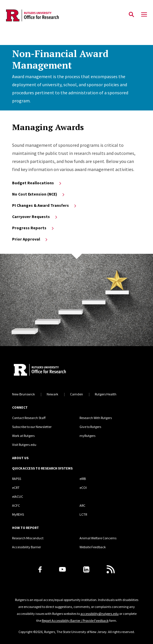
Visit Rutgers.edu (24, 445)
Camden (76, 394)
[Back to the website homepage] (32, 15)
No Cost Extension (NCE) (39, 194)
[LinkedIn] (86, 569)
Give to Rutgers (90, 427)
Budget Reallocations (37, 183)
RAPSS (17, 479)
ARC (82, 505)
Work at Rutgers (23, 436)
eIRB (83, 479)
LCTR (83, 514)
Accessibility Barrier (27, 547)
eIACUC (18, 496)
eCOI (83, 488)
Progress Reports (33, 228)
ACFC (16, 505)
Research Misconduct (28, 538)
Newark (52, 394)
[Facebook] (40, 569)
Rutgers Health (106, 394)
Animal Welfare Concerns (98, 538)
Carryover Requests (35, 217)
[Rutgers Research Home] (58, 370)
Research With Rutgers (96, 418)
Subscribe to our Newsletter (32, 427)
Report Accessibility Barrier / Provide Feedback (75, 620)
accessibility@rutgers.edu (100, 614)
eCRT (16, 488)
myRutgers (87, 436)
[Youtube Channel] (62, 569)
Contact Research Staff (29, 418)
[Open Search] (131, 15)
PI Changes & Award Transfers (45, 205)
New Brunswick (23, 394)
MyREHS (18, 514)
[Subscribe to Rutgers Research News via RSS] (111, 569)
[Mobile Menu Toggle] (144, 15)
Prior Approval (30, 239)
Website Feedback (93, 547)
